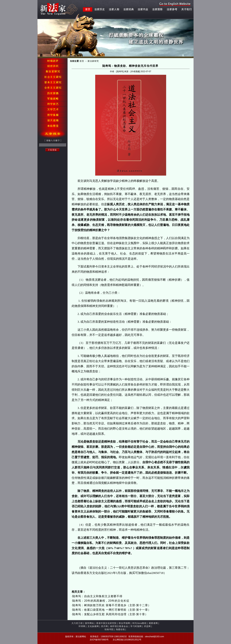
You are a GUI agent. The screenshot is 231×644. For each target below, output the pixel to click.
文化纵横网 (93, 626)
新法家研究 (93, 61)
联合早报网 (124, 623)
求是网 (147, 626)
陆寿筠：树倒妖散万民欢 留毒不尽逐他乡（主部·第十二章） (112, 605)
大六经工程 (77, 623)
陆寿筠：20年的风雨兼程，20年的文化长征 (101, 601)
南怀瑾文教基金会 (119, 626)
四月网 (104, 626)
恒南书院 (109, 629)
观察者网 (153, 623)
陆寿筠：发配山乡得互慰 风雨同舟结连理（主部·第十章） (110, 614)
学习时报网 (136, 626)
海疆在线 (120, 629)
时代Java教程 (140, 623)
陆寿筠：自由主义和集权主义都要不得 (97, 596)
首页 (82, 61)
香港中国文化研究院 (106, 623)
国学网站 (89, 623)
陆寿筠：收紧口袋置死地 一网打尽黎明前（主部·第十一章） (112, 610)
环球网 (82, 626)
